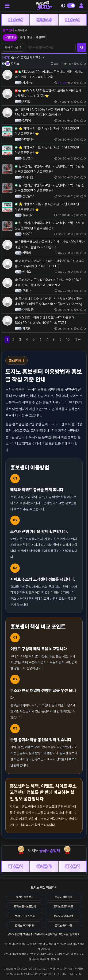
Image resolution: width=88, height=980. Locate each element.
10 (68, 339)
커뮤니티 (39, 934)
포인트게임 (51, 934)
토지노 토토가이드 (63, 906)
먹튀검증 (28, 934)
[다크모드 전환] (69, 6)
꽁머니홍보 (26, 37)
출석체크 (74, 934)
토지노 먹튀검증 (63, 897)
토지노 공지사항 (63, 926)
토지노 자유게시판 (63, 916)
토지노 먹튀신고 (25, 897)
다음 (78, 340)
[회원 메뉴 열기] (80, 6)
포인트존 (63, 934)
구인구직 (41, 37)
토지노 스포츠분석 (25, 916)
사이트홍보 (10, 37)
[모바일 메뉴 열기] (8, 6)
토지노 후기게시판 (25, 926)
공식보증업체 (15, 934)
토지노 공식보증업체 (25, 906)
